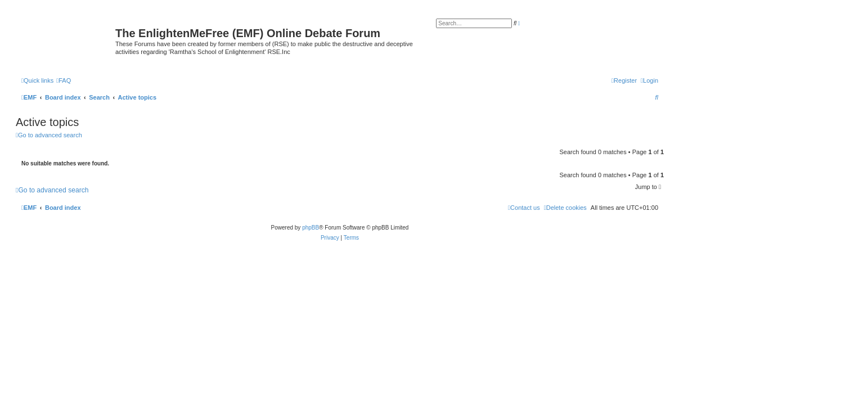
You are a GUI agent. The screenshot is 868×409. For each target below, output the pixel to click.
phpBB (311, 228)
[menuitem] (64, 80)
